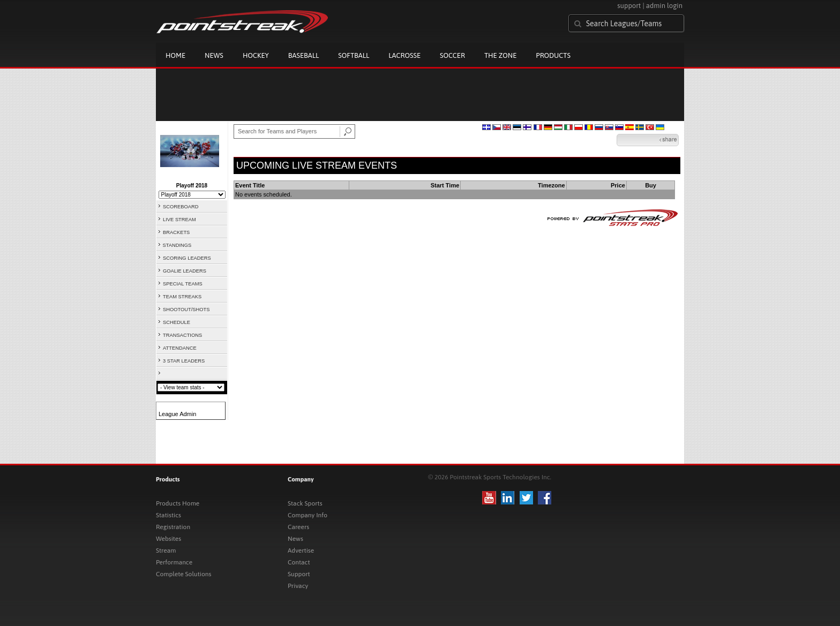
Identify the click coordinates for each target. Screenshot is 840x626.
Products (553, 55)
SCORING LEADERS (187, 258)
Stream (166, 550)
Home (175, 55)
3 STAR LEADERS (184, 361)
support (629, 6)
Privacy (298, 586)
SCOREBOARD (181, 207)
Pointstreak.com (242, 22)
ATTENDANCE (180, 348)
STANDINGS (177, 245)
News (214, 55)
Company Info (307, 515)
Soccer (452, 55)
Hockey (256, 55)
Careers (298, 527)
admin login (664, 6)
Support (299, 574)
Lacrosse (404, 55)
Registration (173, 527)
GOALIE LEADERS (185, 271)
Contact (299, 562)
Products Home (178, 503)
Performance (174, 562)
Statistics (168, 515)
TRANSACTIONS (182, 335)
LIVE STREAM (179, 220)
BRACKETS (176, 232)
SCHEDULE (177, 322)
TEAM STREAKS (182, 297)
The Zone (500, 55)
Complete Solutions (183, 574)
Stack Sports (305, 503)
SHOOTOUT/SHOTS (186, 310)
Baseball (304, 55)
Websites (168, 539)
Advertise (301, 550)
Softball (354, 55)
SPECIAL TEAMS (183, 284)
